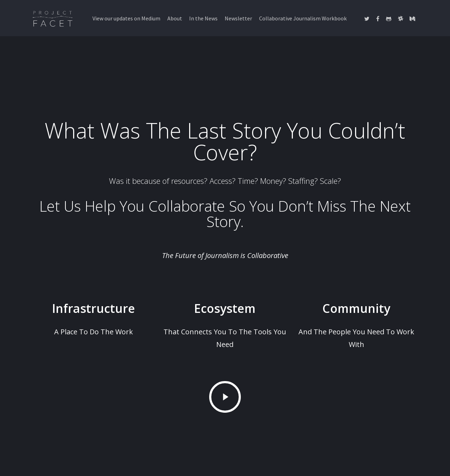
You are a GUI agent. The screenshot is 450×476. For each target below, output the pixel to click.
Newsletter (238, 18)
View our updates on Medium (126, 18)
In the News (203, 18)
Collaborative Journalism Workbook (303, 18)
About (175, 18)
